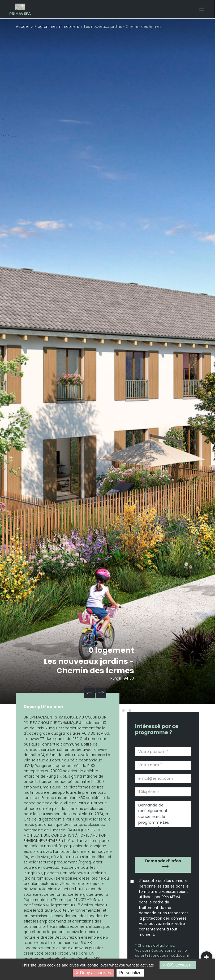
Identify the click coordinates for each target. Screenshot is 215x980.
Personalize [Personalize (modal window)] (130, 973)
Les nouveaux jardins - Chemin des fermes (89, 666)
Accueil (23, 27)
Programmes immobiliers (57, 27)
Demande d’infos (163, 861)
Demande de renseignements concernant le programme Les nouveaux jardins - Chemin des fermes (163, 814)
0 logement (111, 650)
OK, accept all (178, 965)
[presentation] (165, 840)
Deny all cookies (93, 973)
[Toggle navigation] (202, 9)
